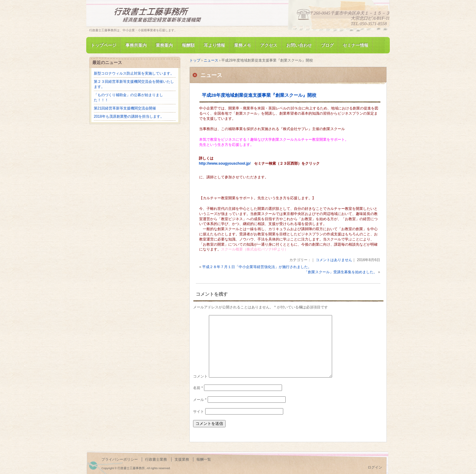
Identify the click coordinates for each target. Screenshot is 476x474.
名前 (198, 388)
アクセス (269, 45)
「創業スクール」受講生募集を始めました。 (341, 272)
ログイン (375, 467)
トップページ (104, 45)
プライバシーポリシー (120, 459)
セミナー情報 (355, 45)
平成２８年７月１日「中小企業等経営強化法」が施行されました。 (257, 267)
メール (200, 400)
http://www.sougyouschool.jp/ (225, 163)
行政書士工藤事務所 (159, 16)
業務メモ (243, 45)
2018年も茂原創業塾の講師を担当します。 (129, 116)
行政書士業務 (156, 459)
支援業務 (182, 459)
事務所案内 (136, 45)
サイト (199, 412)
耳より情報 (214, 45)
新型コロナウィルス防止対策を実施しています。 (134, 73)
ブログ (327, 45)
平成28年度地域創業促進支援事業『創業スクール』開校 (259, 95)
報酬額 (188, 45)
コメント (200, 376)
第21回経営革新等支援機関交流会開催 (125, 108)
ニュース (211, 75)
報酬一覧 (204, 459)
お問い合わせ (299, 45)
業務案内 (164, 45)
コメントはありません (334, 260)
